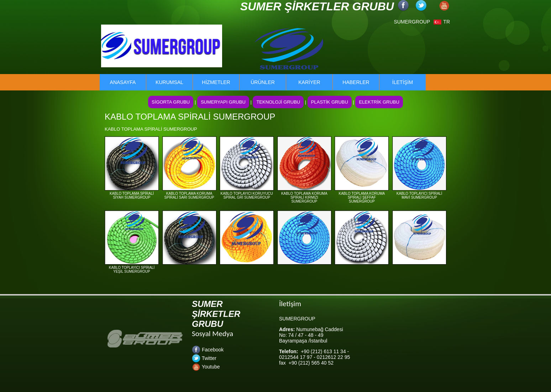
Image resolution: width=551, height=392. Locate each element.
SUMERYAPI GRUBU (223, 102)
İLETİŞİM (403, 82)
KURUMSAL (169, 82)
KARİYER (309, 82)
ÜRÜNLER (263, 82)
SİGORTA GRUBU (171, 102)
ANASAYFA (123, 82)
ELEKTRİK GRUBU (379, 102)
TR (442, 22)
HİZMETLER (216, 82)
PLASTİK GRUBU (330, 102)
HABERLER (356, 82)
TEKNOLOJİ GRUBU (278, 102)
